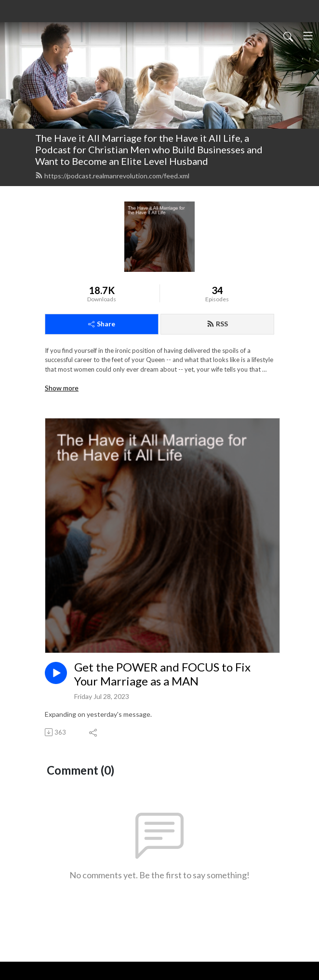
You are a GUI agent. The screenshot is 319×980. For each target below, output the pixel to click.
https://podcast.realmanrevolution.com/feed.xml (112, 176)
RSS (217, 324)
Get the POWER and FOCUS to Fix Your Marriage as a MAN (162, 674)
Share (102, 324)
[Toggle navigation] (308, 36)
